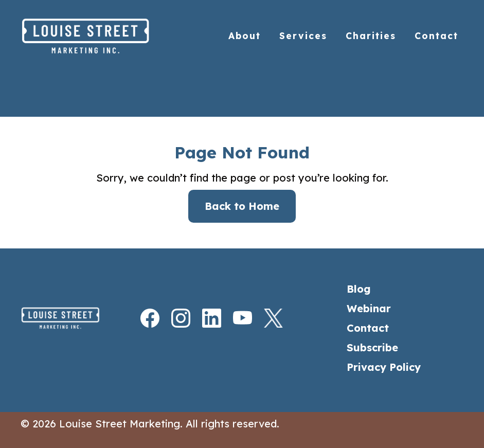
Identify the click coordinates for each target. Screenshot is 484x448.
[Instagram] (171, 318)
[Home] (107, 36)
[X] (264, 318)
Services (303, 36)
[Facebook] (140, 318)
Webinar (369, 308)
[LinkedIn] (202, 318)
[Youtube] (233, 318)
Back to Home (242, 206)
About (245, 36)
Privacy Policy (384, 367)
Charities (371, 36)
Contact (436, 36)
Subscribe (372, 347)
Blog (359, 289)
